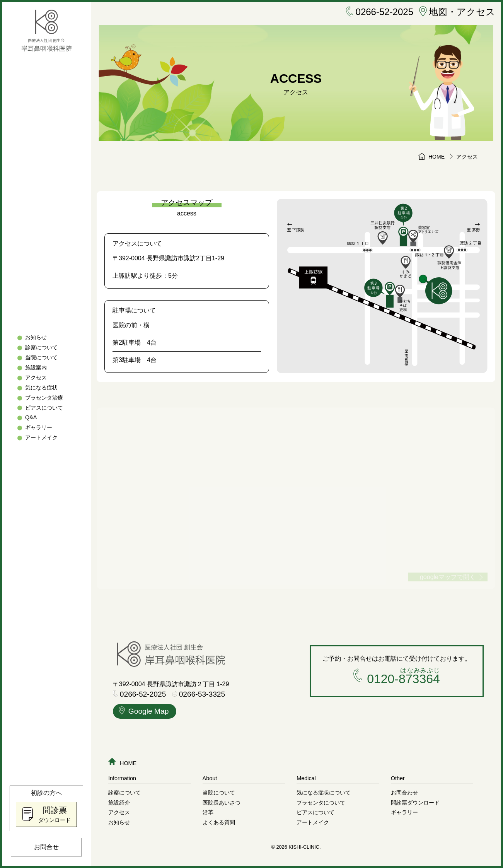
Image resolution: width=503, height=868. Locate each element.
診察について (41, 347)
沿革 (208, 812)
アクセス (36, 378)
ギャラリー (39, 428)
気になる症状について (324, 793)
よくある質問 (219, 822)
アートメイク (41, 438)
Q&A (31, 418)
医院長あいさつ (222, 803)
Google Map (144, 712)
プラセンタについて (321, 803)
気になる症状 (41, 388)
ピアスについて (44, 408)
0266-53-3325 (199, 695)
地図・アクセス (457, 12)
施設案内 (36, 367)
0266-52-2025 (380, 12)
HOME (122, 763)
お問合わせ (404, 793)
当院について (41, 357)
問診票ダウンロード (415, 803)
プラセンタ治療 (44, 398)
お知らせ (36, 337)
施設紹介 (119, 803)
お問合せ (46, 847)
